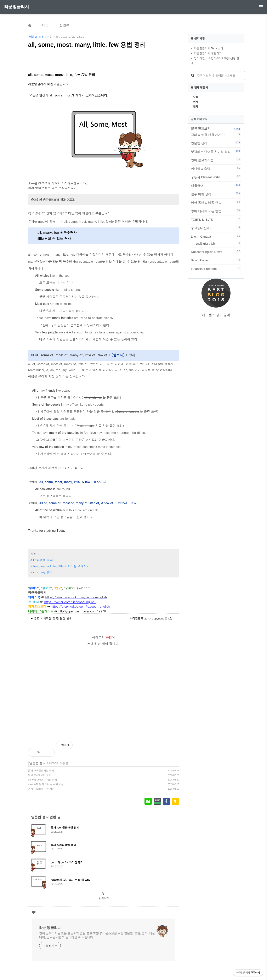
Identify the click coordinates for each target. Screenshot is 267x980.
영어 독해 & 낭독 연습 (216, 202)
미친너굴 (53, 37)
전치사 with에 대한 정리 (41, 789)
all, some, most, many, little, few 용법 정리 (87, 45)
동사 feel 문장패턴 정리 (41, 771)
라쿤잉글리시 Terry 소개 (209, 48)
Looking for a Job (218, 243)
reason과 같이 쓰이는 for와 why (46, 784)
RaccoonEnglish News (216, 252)
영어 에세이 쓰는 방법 (216, 211)
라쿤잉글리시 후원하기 (208, 53)
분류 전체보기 (201, 128)
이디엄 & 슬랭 (216, 168)
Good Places (216, 260)
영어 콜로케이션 (216, 160)
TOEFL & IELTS (216, 219)
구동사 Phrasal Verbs (216, 177)
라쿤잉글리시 (17, 7)
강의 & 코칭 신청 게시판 (216, 135)
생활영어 (216, 185)
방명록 (64, 25)
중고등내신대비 (216, 228)
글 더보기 (104, 898)
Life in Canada (216, 236)
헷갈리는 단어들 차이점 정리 (216, 152)
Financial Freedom (216, 269)
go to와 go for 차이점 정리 (42, 780)
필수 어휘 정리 (216, 194)
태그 (45, 25)
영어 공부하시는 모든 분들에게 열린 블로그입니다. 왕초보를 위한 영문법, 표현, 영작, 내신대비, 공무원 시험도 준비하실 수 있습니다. (97, 935)
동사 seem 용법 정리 (39, 775)
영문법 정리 (37, 37)
